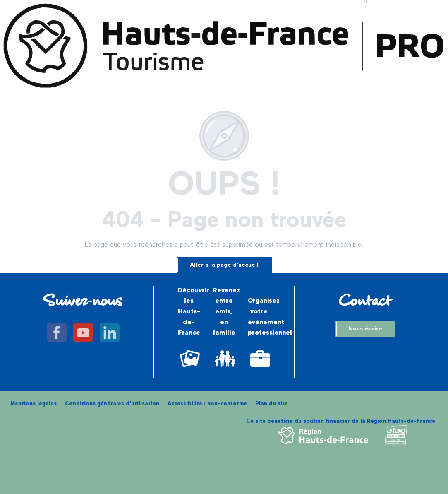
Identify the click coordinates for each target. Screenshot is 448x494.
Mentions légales (34, 404)
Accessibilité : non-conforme (207, 404)
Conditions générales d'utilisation (112, 404)
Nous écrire (365, 329)
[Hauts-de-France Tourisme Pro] (224, 47)
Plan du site (272, 404)
